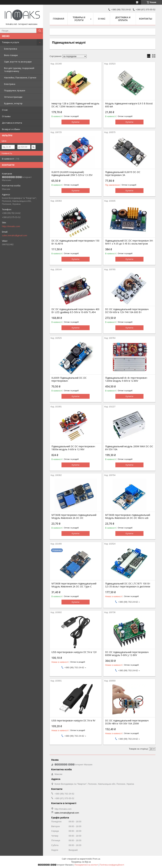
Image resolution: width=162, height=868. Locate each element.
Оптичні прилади (13, 97)
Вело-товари (11, 55)
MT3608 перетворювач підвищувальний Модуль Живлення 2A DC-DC (74, 516)
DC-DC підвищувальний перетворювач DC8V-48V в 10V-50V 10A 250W (127, 722)
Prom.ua (96, 859)
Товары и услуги (10, 42)
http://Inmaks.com (11, 226)
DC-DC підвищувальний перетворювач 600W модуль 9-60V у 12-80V (127, 654)
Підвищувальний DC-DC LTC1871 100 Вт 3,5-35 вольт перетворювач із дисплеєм (128, 585)
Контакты (146, 19)
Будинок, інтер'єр (13, 103)
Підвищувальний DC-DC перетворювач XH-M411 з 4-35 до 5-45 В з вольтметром (129, 242)
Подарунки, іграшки (15, 90)
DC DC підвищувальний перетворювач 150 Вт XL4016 (75, 242)
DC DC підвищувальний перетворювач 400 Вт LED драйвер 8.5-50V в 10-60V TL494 (75, 311)
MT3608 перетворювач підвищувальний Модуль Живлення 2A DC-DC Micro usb (128, 516)
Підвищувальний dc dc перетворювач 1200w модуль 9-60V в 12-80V (126, 379)
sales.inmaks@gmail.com (15, 235)
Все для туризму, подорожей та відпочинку (19, 70)
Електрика (10, 84)
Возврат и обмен (11, 129)
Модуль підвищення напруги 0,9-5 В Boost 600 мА (129, 105)
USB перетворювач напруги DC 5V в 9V (73, 721)
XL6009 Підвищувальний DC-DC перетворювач (69, 379)
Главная (59, 19)
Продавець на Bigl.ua (81, 862)
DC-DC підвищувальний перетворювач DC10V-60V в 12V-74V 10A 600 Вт (127, 311)
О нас (5, 110)
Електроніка (11, 49)
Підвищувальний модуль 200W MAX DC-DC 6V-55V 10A (129, 448)
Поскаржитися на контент (86, 865)
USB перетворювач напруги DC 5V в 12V (74, 652)
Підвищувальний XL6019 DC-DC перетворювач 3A (123, 174)
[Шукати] (40, 31)
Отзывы (6, 116)
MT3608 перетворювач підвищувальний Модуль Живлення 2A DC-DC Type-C (74, 585)
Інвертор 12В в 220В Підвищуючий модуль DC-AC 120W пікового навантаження (75, 105)
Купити (76, 122)
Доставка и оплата (12, 123)
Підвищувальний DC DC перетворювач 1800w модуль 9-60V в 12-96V (73, 448)
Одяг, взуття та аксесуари (18, 62)
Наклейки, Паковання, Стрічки (20, 78)
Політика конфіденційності (112, 865)
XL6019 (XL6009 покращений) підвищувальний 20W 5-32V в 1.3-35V (72, 174)
